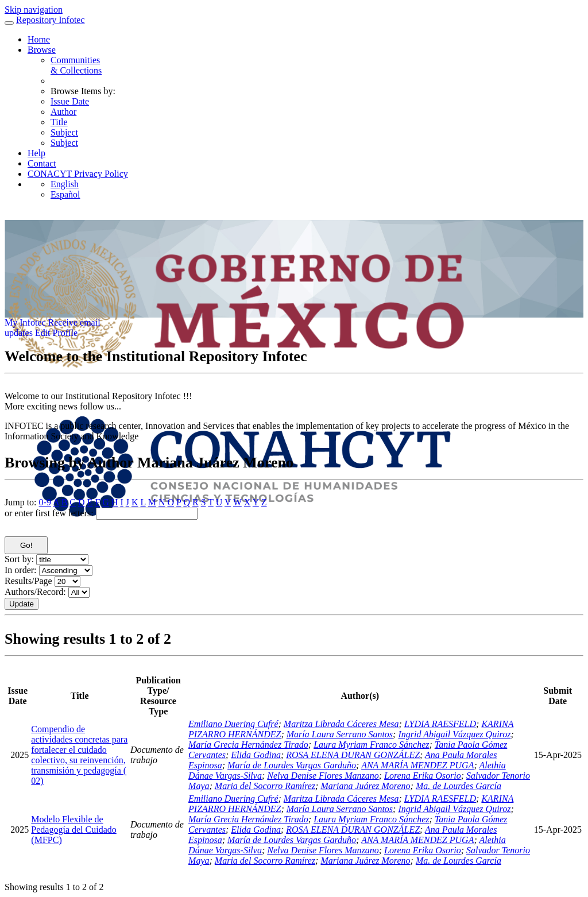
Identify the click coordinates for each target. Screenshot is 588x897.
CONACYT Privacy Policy (78, 174)
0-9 (45, 502)
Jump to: (21, 502)
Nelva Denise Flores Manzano (323, 776)
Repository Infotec (51, 20)
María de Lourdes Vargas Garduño (292, 765)
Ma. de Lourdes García (459, 786)
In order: (21, 570)
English (65, 184)
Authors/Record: (35, 592)
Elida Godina (256, 755)
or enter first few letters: (49, 513)
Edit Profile (56, 333)
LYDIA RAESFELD (440, 724)
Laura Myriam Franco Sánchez (371, 745)
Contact (42, 163)
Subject (64, 132)
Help (36, 153)
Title (59, 122)
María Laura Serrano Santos (340, 734)
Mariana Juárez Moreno (365, 786)
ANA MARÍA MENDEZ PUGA (417, 765)
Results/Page (28, 581)
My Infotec (25, 322)
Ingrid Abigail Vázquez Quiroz (454, 734)
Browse (42, 50)
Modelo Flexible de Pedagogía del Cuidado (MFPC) (73, 830)
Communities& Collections (76, 65)
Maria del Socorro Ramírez (265, 786)
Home (39, 39)
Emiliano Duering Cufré (233, 724)
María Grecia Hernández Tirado (248, 745)
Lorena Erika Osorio (423, 776)
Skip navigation (34, 9)
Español (65, 194)
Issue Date (70, 101)
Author (63, 112)
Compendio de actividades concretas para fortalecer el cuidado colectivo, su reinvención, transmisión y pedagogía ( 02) (79, 755)
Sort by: (19, 559)
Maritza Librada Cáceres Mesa (341, 724)
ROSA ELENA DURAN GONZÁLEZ (353, 755)
